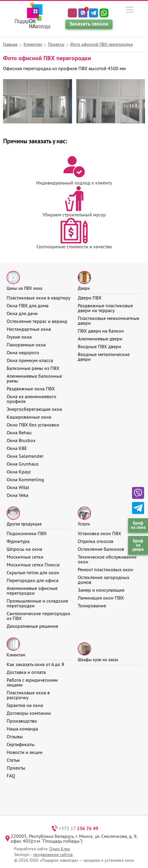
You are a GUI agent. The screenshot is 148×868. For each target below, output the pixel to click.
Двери (84, 288)
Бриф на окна (138, 525)
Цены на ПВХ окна (24, 288)
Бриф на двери (138, 545)
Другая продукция (24, 524)
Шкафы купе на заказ (98, 660)
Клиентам (16, 655)
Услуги (84, 524)
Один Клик (60, 849)
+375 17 (79, 828)
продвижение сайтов (53, 854)
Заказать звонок (89, 24)
